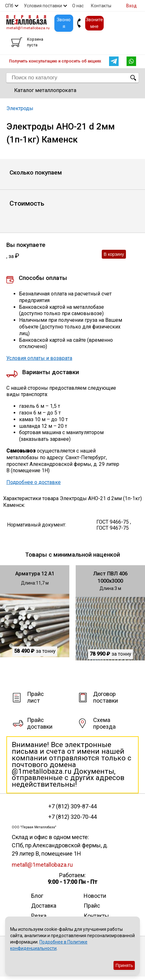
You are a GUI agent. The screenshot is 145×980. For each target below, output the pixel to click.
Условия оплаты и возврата (39, 358)
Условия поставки (43, 6)
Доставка (44, 906)
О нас (78, 6)
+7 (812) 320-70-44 (72, 817)
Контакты (101, 6)
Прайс (92, 906)
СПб (9, 6)
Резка (39, 916)
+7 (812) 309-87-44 (72, 806)
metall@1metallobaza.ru (28, 28)
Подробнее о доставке (34, 482)
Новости (95, 896)
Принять (124, 965)
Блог (37, 896)
